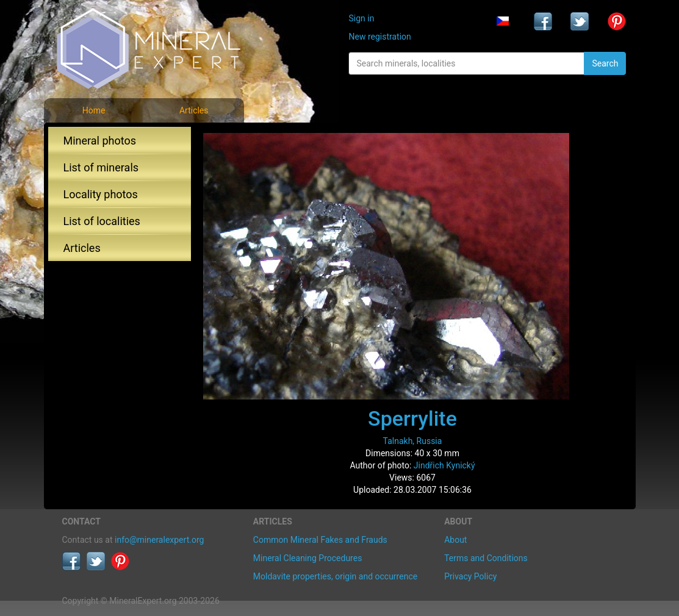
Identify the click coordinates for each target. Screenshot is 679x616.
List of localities (102, 221)
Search (605, 63)
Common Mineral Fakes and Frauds (320, 540)
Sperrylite (412, 418)
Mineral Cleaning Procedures (308, 558)
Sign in (361, 18)
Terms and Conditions (486, 558)
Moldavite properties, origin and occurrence (335, 576)
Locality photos (101, 194)
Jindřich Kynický (444, 465)
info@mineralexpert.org (159, 540)
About (455, 540)
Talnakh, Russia (413, 441)
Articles (194, 110)
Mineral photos (100, 141)
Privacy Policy (470, 576)
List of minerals (101, 167)
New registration (379, 37)
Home (94, 110)
